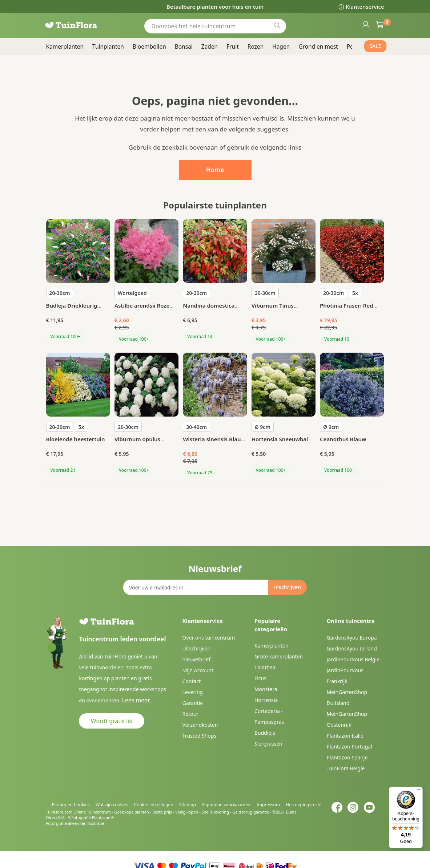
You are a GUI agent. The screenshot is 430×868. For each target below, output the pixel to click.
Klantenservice (365, 7)
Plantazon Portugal (349, 747)
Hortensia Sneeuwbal (280, 439)
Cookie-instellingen (154, 805)
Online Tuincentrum (92, 812)
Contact (192, 681)
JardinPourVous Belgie (353, 659)
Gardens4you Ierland (351, 648)
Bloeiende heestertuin (76, 439)
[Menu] (418, 791)
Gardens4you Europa (351, 638)
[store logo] (81, 25)
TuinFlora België (345, 768)
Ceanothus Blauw (343, 439)
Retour (191, 714)
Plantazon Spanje (347, 757)
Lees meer (134, 700)
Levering (193, 692)
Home (215, 170)
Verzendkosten (200, 725)
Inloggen (365, 24)
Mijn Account (198, 670)
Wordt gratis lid (112, 721)
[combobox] (215, 26)
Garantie (193, 703)
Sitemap (188, 805)
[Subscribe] (288, 587)
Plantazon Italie (345, 736)
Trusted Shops (200, 736)
